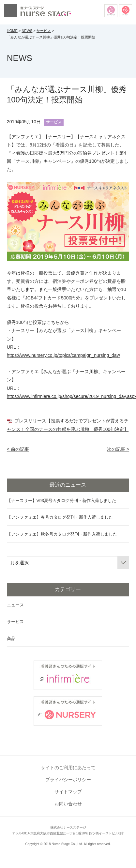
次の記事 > (118, 449)
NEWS (27, 31)
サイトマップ (68, 792)
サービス (44, 31)
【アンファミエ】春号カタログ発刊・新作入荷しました (60, 517)
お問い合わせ (68, 804)
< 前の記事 (18, 449)
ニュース (15, 605)
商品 (11, 639)
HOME (12, 31)
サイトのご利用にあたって (68, 768)
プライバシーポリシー (68, 780)
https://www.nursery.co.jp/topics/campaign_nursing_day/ (64, 355)
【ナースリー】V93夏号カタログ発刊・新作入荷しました (61, 501)
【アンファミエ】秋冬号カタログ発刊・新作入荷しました (62, 534)
